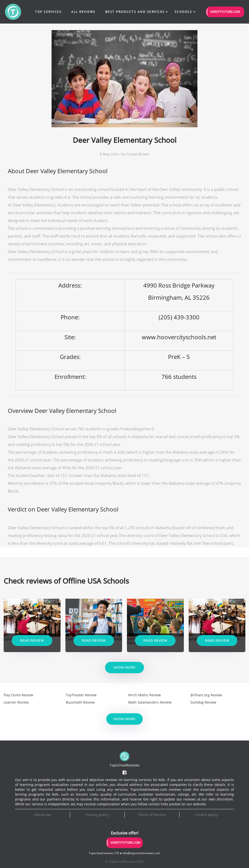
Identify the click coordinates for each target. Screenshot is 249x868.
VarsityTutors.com (225, 12)
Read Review (32, 641)
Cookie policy (207, 815)
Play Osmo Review (18, 695)
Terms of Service (152, 815)
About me (43, 815)
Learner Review (16, 702)
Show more (124, 668)
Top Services (48, 12)
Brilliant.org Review (206, 695)
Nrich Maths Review (144, 695)
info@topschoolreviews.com (141, 853)
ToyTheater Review (81, 695)
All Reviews (83, 12)
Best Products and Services (135, 12)
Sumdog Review (203, 702)
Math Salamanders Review (150, 702)
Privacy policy (97, 815)
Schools (183, 12)
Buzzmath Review (80, 702)
